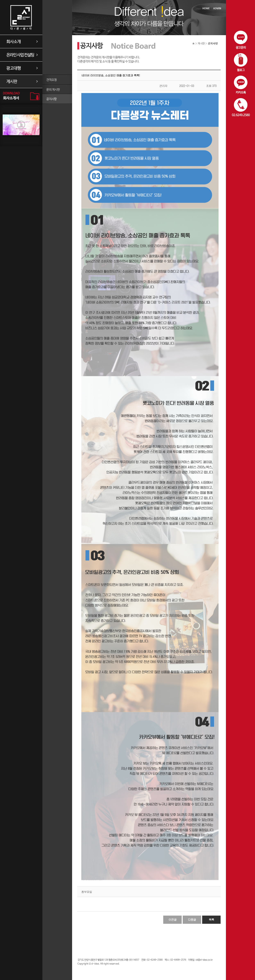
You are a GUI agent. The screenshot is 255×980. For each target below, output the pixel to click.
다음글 (192, 919)
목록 (211, 919)
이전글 (173, 919)
